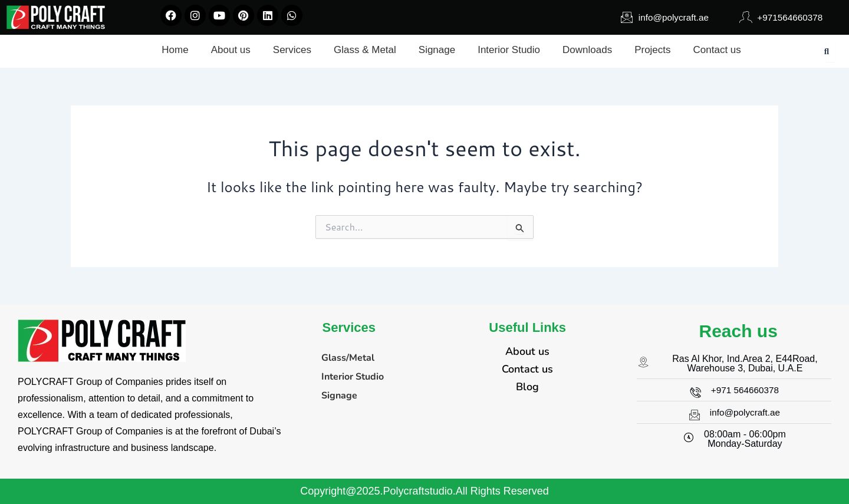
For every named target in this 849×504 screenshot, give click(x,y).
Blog (527, 387)
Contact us (527, 369)
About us (527, 351)
